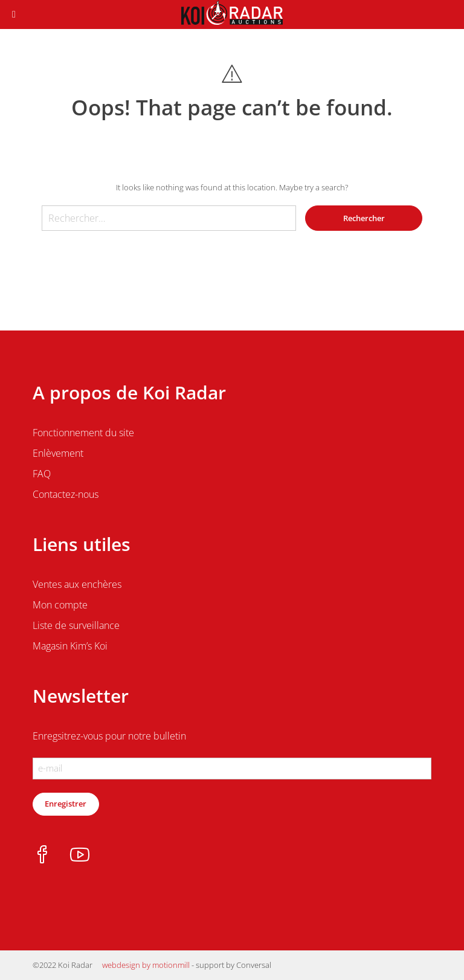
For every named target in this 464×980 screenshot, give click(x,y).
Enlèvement (58, 453)
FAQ (42, 474)
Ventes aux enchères (77, 584)
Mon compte (60, 605)
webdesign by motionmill (146, 965)
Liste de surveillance (76, 625)
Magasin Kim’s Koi (70, 646)
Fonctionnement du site (83, 433)
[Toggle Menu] (14, 15)
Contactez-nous (66, 494)
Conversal (254, 965)
